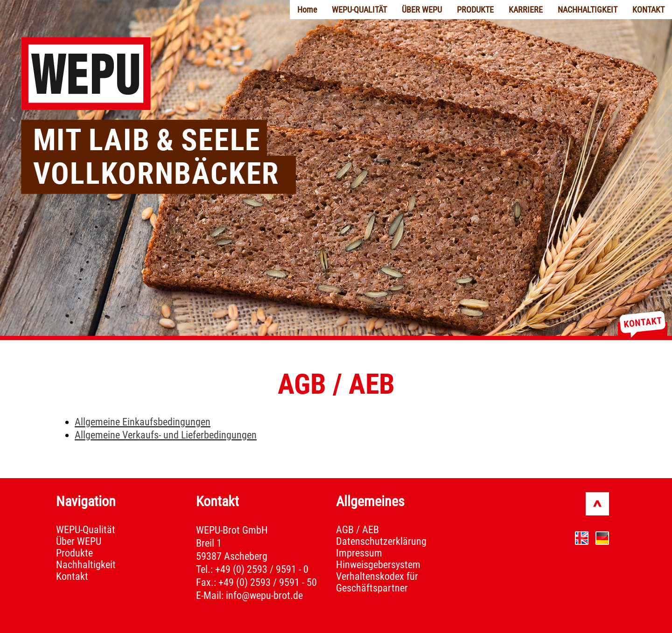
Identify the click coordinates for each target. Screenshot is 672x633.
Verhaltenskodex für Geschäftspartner (377, 582)
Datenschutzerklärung (381, 541)
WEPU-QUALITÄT (359, 10)
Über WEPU (79, 541)
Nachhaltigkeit (86, 565)
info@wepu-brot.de (264, 595)
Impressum (359, 553)
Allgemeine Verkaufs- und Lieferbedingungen (166, 435)
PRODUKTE (475, 10)
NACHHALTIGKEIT (588, 10)
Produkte (74, 553)
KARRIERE (526, 10)
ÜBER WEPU (422, 10)
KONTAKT (648, 10)
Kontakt (72, 576)
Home (307, 10)
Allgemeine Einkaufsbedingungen (143, 422)
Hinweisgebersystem (378, 565)
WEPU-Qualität (86, 530)
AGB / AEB (357, 530)
